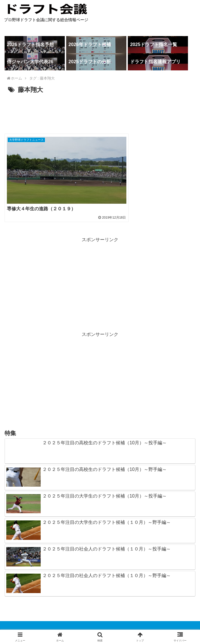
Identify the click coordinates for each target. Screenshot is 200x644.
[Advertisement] (100, 113)
